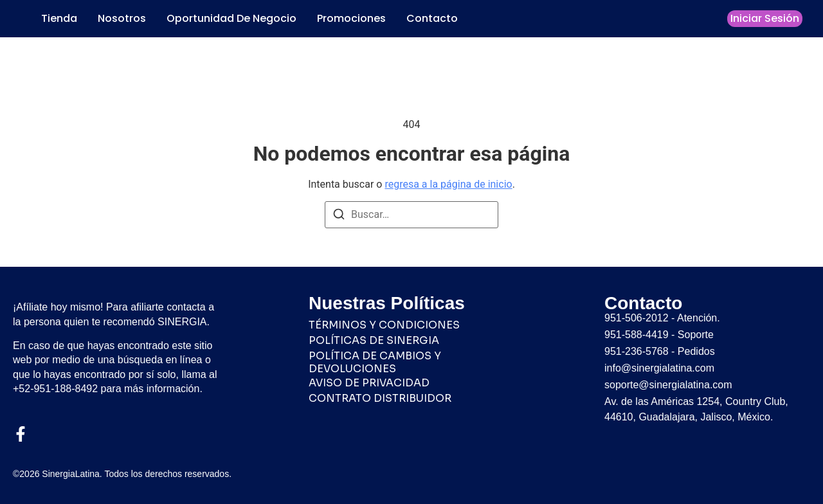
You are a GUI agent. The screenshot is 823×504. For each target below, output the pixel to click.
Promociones (351, 19)
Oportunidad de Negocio (231, 19)
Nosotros (122, 19)
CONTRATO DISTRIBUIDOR (380, 399)
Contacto (432, 19)
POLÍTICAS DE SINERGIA (374, 341)
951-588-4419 (637, 335)
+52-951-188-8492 (55, 389)
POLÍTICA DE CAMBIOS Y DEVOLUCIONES (375, 363)
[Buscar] (339, 216)
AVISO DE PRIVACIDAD (369, 383)
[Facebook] (21, 434)
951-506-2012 (637, 318)
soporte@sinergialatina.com (668, 385)
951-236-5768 (637, 351)
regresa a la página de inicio (448, 184)
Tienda (59, 19)
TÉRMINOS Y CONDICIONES (384, 325)
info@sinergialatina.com (659, 368)
